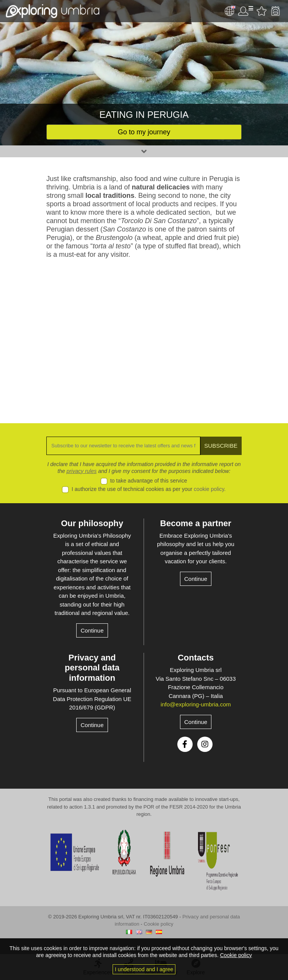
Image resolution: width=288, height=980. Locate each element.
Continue (92, 630)
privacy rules (82, 471)
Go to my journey (144, 132)
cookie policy (209, 489)
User (245, 11)
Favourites (262, 11)
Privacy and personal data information (92, 668)
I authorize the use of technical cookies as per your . (149, 489)
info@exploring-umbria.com (196, 704)
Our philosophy (92, 523)
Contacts (196, 658)
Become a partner (196, 523)
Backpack (275, 11)
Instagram (205, 744)
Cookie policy (158, 924)
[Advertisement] (144, 335)
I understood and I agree (144, 969)
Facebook (185, 744)
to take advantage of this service (149, 481)
